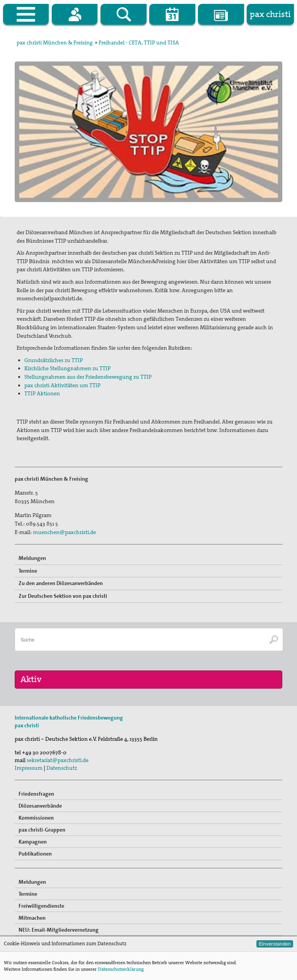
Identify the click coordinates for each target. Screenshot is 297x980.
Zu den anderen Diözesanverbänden (61, 583)
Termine (28, 571)
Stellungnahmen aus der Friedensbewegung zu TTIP (88, 377)
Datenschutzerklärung (121, 969)
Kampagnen (33, 842)
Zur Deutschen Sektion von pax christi (63, 596)
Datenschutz (62, 768)
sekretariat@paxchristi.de (58, 760)
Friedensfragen (36, 794)
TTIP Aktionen (42, 393)
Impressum (29, 768)
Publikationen (35, 854)
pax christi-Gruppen (42, 830)
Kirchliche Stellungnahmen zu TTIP (67, 368)
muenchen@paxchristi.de (64, 532)
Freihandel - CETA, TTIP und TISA (139, 43)
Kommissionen (36, 818)
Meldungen (32, 558)
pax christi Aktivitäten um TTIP (62, 385)
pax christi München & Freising (55, 43)
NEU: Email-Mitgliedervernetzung (59, 930)
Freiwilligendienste (41, 906)
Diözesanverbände (40, 806)
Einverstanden (275, 944)
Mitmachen (32, 918)
